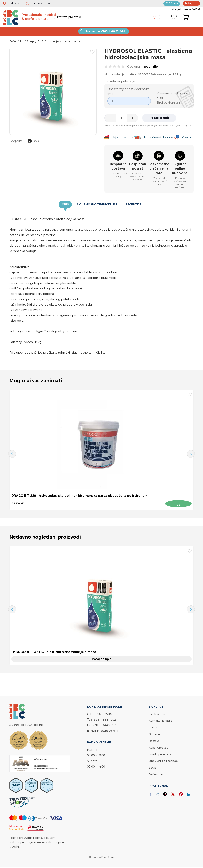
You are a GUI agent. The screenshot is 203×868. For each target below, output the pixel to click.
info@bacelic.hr (108, 731)
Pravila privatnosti (161, 754)
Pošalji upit (191, 3)
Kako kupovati (158, 747)
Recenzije (150, 67)
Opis (65, 205)
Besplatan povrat (138, 167)
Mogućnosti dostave (159, 138)
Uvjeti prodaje (158, 714)
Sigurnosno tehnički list (97, 205)
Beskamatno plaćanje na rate (159, 169)
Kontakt (188, 138)
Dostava (154, 741)
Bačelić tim (156, 773)
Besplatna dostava (118, 167)
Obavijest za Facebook (164, 760)
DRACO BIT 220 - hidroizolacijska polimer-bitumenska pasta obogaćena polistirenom (80, 496)
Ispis (33, 142)
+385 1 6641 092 (104, 720)
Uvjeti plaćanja (122, 138)
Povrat (153, 727)
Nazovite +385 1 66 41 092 (105, 32)
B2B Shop (172, 3)
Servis (152, 767)
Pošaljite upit (160, 118)
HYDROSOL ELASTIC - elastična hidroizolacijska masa (54, 652)
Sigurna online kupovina (180, 169)
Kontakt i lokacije (160, 721)
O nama (154, 734)
